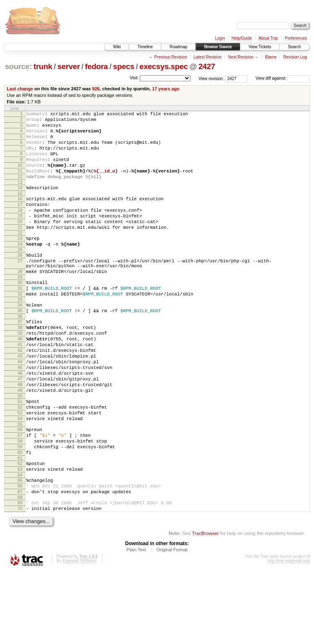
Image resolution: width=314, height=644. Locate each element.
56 (20, 487)
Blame (271, 57)
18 (20, 228)
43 (20, 400)
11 (20, 183)
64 (20, 541)
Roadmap (178, 47)
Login (220, 38)
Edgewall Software (79, 633)
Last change (20, 89)
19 (20, 235)
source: (18, 66)
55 (20, 482)
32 (20, 327)
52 (20, 461)
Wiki (117, 47)
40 (20, 379)
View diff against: (283, 78)
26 (20, 281)
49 (20, 442)
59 (20, 508)
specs (123, 66)
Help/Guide (242, 38)
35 (20, 346)
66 (20, 553)
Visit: (134, 78)
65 (20, 546)
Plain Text (136, 622)
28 (20, 301)
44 (20, 407)
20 (20, 242)
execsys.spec (164, 66)
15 (20, 209)
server (68, 66)
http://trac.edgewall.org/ (289, 633)
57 (20, 494)
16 (20, 215)
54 (20, 475)
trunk (43, 66)
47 (20, 428)
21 (20, 249)
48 (20, 435)
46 (20, 421)
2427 (207, 66)
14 (20, 202)
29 (20, 308)
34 (20, 339)
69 (20, 572)
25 (20, 275)
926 (96, 89)
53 (20, 468)
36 (20, 353)
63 (20, 534)
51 (20, 454)
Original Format (172, 622)
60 (20, 515)
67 (20, 560)
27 (20, 288)
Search (294, 47)
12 (20, 190)
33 (20, 334)
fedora (96, 66)
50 (20, 449)
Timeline (145, 47)
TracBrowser (205, 605)
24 (20, 268)
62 (20, 527)
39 (20, 372)
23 (20, 262)
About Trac (268, 38)
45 (20, 414)
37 (20, 358)
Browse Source (218, 47)
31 (20, 320)
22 (20, 256)
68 (20, 567)
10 (20, 176)
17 (20, 221)
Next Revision (241, 57)
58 (20, 501)
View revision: (211, 78)
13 (20, 197)
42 (20, 393)
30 (20, 313)
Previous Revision (170, 57)
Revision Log (295, 57)
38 (20, 365)
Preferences (296, 38)
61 (20, 522)
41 (20, 386)
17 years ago (166, 89)
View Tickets (260, 47)
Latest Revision (207, 57)
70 (20, 579)
